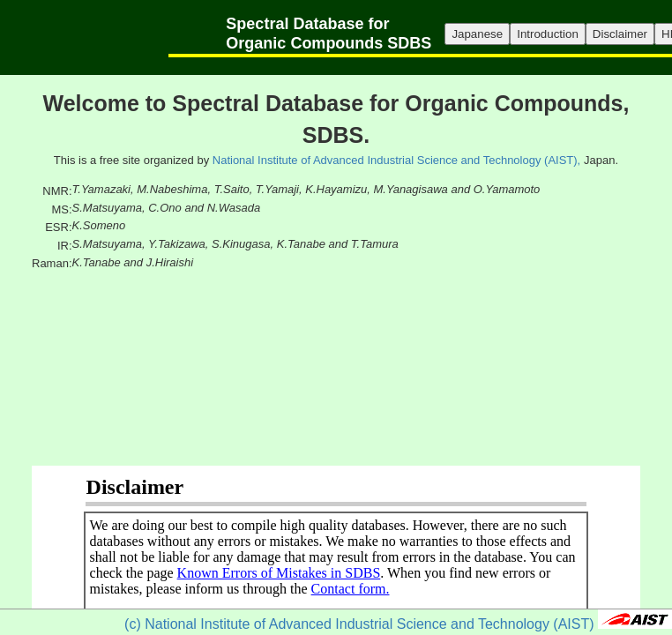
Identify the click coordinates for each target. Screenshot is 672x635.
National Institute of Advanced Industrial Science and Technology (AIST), (396, 160)
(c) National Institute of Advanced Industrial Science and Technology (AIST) (359, 624)
